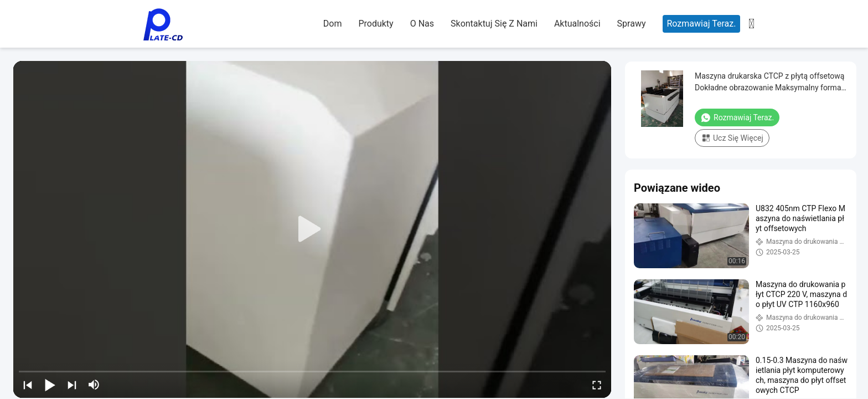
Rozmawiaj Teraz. (702, 24)
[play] (312, 229)
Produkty (376, 24)
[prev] (28, 385)
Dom (333, 24)
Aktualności (577, 24)
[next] (72, 385)
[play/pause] (50, 385)
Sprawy (632, 24)
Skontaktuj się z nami (494, 24)
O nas (422, 24)
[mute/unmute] (94, 385)
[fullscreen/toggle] (597, 385)
